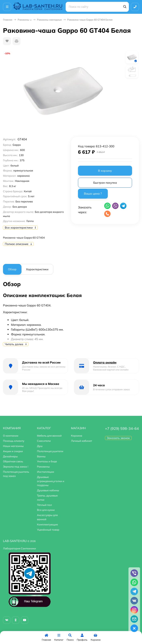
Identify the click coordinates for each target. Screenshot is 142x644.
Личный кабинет (82, 441)
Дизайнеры (10, 456)
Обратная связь (13, 461)
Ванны (41, 456)
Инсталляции (46, 472)
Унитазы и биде (47, 461)
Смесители (44, 441)
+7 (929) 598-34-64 (122, 429)
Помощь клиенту (14, 441)
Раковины (23, 20)
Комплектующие (47, 524)
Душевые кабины (48, 490)
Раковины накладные (49, 20)
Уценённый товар (48, 530)
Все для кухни (46, 510)
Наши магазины (13, 446)
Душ (40, 446)
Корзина (77, 436)
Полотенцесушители (50, 451)
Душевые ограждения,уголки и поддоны (51, 481)
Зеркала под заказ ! (16, 467)
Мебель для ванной (49, 436)
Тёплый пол (44, 505)
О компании (11, 436)
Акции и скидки (13, 451)
